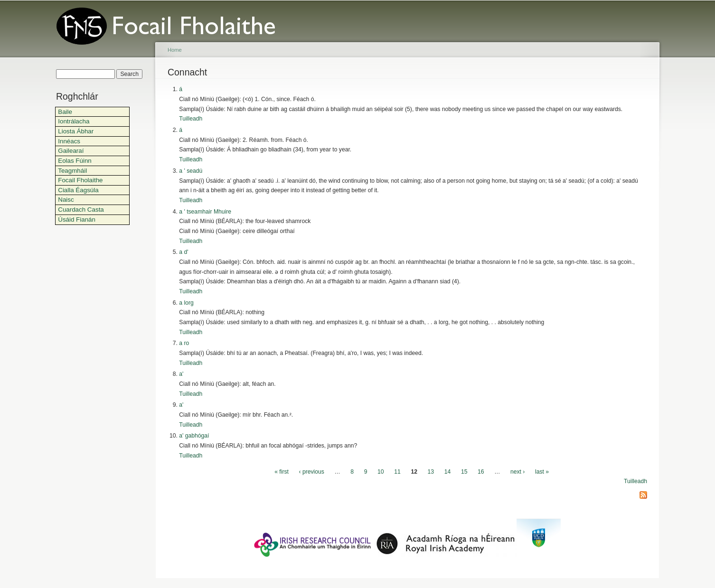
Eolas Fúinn (75, 161)
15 (464, 472)
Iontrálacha (74, 121)
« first (282, 472)
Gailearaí (71, 151)
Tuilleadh (191, 119)
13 (431, 472)
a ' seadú (191, 171)
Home (175, 50)
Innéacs (69, 141)
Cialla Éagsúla (78, 190)
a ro (184, 343)
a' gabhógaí (194, 436)
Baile (65, 112)
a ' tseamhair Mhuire (205, 212)
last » (542, 472)
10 (381, 472)
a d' (183, 252)
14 (448, 472)
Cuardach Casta (81, 210)
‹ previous (312, 472)
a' (181, 374)
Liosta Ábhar (76, 131)
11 (397, 472)
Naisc (66, 200)
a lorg (186, 303)
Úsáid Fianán (77, 219)
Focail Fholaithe (80, 180)
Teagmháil (72, 171)
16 (481, 472)
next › (517, 472)
